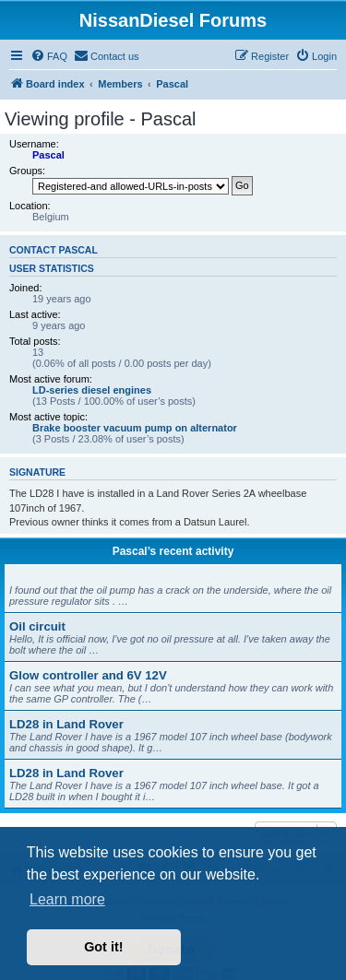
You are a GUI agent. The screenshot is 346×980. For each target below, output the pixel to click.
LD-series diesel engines (92, 390)
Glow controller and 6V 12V (88, 675)
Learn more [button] (67, 899)
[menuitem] (49, 56)
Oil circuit (37, 626)
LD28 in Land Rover (66, 724)
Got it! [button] (103, 947)
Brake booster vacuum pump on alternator (135, 428)
